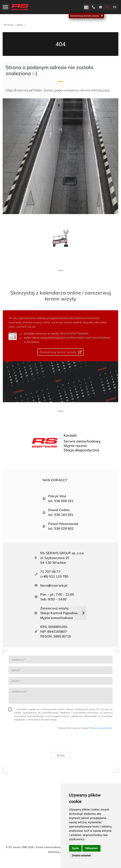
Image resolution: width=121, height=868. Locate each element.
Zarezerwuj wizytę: (59, 613)
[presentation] (86, 742)
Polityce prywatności (100, 728)
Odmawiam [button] (91, 848)
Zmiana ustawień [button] (81, 855)
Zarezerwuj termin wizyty (85, 16)
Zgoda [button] (75, 848)
